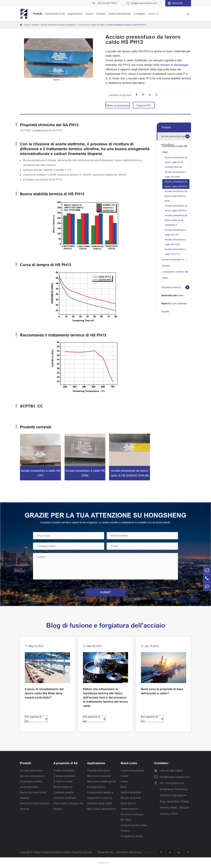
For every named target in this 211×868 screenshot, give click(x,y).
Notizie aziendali (131, 792)
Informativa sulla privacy (129, 852)
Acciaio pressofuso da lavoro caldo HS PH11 (176, 208)
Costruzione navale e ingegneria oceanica (100, 795)
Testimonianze (129, 809)
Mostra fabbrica (63, 787)
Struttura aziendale (65, 798)
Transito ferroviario (99, 770)
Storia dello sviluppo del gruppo (68, 806)
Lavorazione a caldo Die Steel (91, 25)
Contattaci (139, 14)
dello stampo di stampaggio (171, 65)
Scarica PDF (144, 105)
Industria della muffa (100, 803)
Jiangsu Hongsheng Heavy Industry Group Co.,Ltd (60, 852)
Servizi (89, 14)
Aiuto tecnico (129, 803)
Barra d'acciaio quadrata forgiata (174, 305)
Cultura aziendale (64, 776)
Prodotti (38, 14)
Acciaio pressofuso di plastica (173, 263)
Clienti (125, 776)
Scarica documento (132, 770)
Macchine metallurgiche (102, 781)
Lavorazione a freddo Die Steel (175, 275)
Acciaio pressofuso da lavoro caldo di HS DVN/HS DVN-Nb (176, 162)
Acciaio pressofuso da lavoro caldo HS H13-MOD (176, 196)
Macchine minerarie (99, 776)
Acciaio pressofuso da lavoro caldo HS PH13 (127, 25)
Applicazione (75, 14)
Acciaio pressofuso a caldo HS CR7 (175, 232)
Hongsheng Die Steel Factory (134, 828)
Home (27, 25)
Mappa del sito (105, 852)
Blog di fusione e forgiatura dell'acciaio (106, 625)
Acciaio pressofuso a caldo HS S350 (175, 174)
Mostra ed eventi (131, 798)
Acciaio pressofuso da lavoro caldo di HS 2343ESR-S (176, 220)
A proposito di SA (55, 14)
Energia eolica (96, 787)
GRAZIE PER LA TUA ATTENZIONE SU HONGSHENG (105, 515)
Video (124, 781)
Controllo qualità (64, 792)
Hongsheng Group (132, 836)
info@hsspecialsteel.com (144, 3)
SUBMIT (105, 592)
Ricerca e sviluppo (132, 814)
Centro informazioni (119, 14)
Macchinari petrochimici (102, 809)
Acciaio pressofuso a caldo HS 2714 (175, 252)
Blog (123, 787)
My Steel (126, 820)
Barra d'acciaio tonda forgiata (172, 297)
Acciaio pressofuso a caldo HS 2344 (175, 242)
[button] (56, 80)
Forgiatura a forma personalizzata (171, 289)
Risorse (101, 14)
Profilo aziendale (64, 770)
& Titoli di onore (63, 781)
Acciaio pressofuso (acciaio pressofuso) (58, 25)
